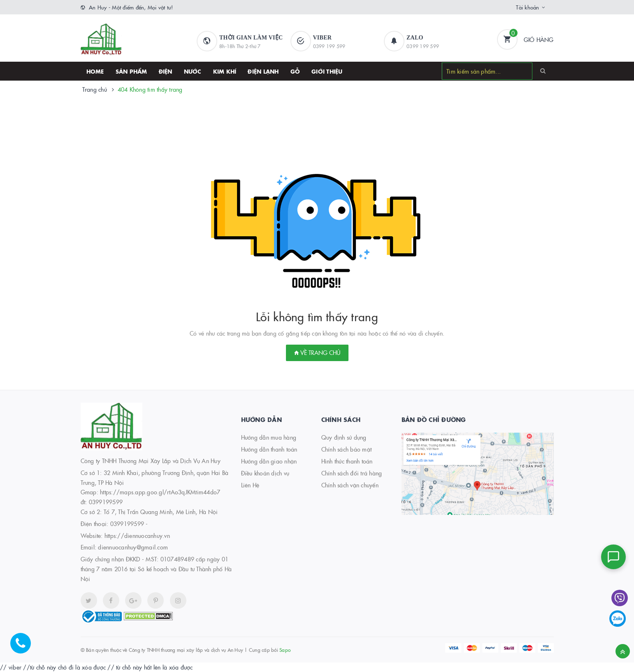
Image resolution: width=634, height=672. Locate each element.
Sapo (285, 650)
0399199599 (127, 524)
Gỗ (295, 71)
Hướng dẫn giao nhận (269, 461)
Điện (166, 71)
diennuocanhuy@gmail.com (133, 547)
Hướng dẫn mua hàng (269, 437)
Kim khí (225, 71)
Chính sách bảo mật (347, 449)
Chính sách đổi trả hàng (352, 473)
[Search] (543, 71)
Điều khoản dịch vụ (265, 473)
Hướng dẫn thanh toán (269, 449)
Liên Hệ (250, 485)
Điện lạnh (263, 71)
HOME (95, 71)
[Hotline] (25, 647)
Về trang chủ (317, 352)
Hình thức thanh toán (347, 461)
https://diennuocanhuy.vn (137, 535)
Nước (193, 71)
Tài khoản (527, 7)
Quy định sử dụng (344, 437)
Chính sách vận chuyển (350, 485)
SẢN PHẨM (131, 71)
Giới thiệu (327, 71)
